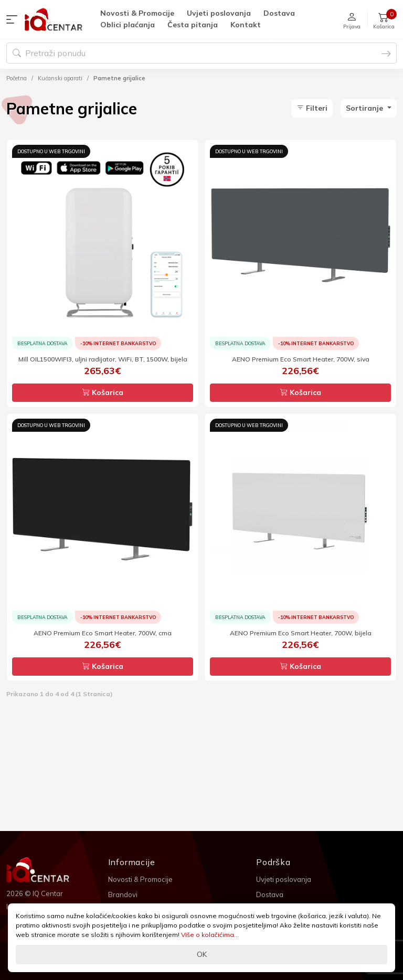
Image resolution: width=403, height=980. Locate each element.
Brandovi (123, 894)
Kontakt (246, 25)
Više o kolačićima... (210, 935)
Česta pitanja (193, 25)
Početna (17, 78)
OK (202, 954)
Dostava (279, 13)
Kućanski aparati (60, 78)
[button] (14, 19)
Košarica (103, 392)
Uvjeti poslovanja (219, 13)
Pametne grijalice (119, 78)
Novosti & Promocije (137, 13)
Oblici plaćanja (128, 25)
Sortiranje (365, 108)
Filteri (312, 108)
